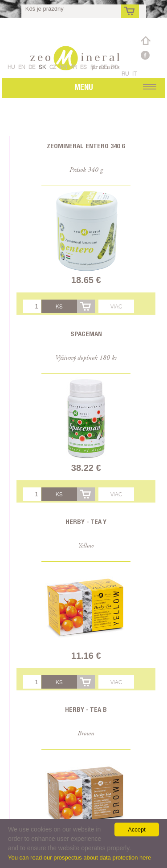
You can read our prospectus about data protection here (79, 858)
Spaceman (86, 334)
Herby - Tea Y (86, 521)
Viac (116, 306)
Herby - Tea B (86, 709)
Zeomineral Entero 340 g (86, 146)
